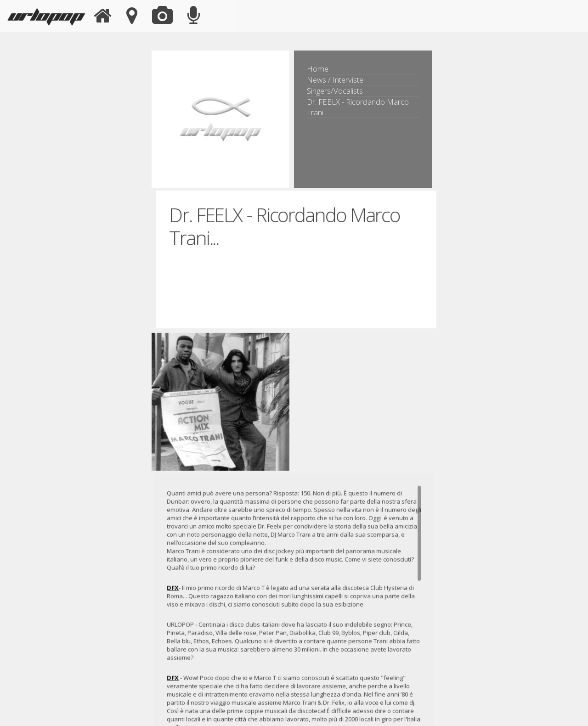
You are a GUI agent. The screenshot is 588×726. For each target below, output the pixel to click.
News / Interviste (335, 80)
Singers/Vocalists (335, 91)
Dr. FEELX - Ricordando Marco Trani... (358, 107)
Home (318, 69)
